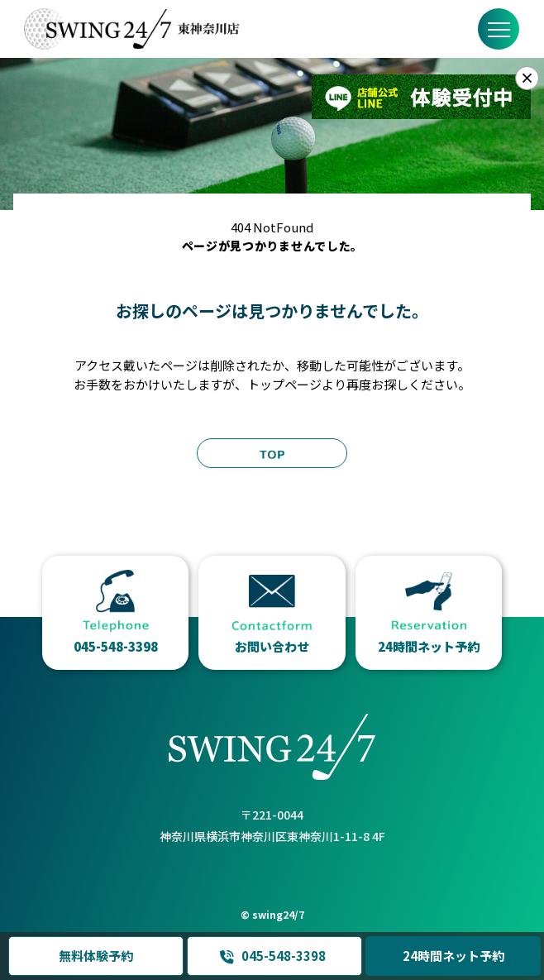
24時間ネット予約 (453, 956)
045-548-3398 (273, 956)
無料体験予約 (96, 956)
